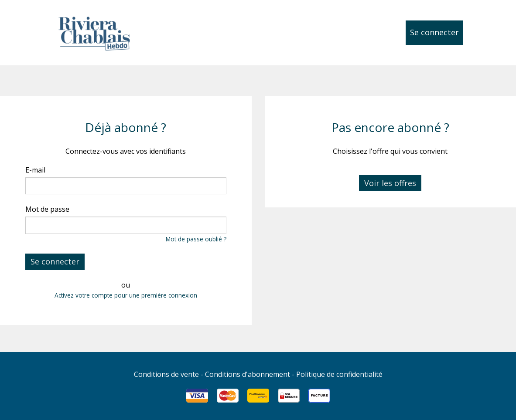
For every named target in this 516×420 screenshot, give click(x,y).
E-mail (35, 170)
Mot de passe (47, 209)
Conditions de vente (166, 374)
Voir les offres (390, 183)
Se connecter (434, 32)
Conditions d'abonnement (248, 374)
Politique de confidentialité (339, 374)
